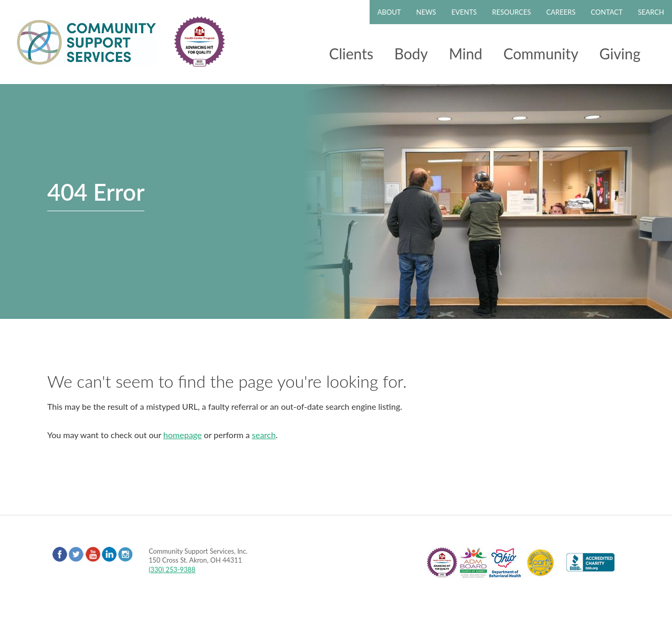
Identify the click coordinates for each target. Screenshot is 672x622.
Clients (351, 54)
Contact (607, 12)
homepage (182, 435)
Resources (511, 12)
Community (541, 54)
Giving (620, 54)
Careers (561, 12)
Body (411, 54)
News (426, 12)
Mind (466, 54)
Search (651, 12)
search (264, 435)
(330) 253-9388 (172, 569)
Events (464, 12)
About (389, 12)
